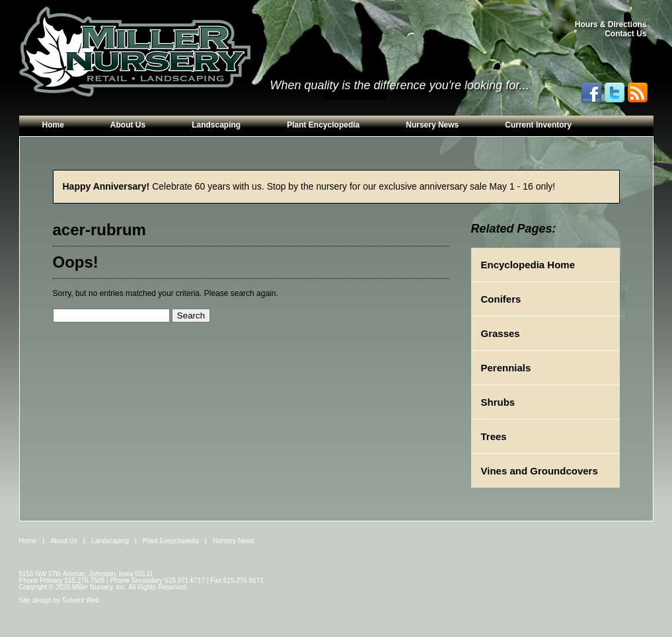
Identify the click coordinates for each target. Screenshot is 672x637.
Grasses (501, 333)
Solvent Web (81, 600)
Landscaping (216, 125)
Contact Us (625, 34)
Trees (494, 436)
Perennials (506, 368)
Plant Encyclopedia (323, 125)
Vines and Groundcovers (540, 471)
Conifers (501, 299)
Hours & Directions (611, 24)
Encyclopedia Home (528, 265)
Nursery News (432, 125)
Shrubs (498, 402)
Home (53, 125)
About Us (128, 125)
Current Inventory (538, 125)
